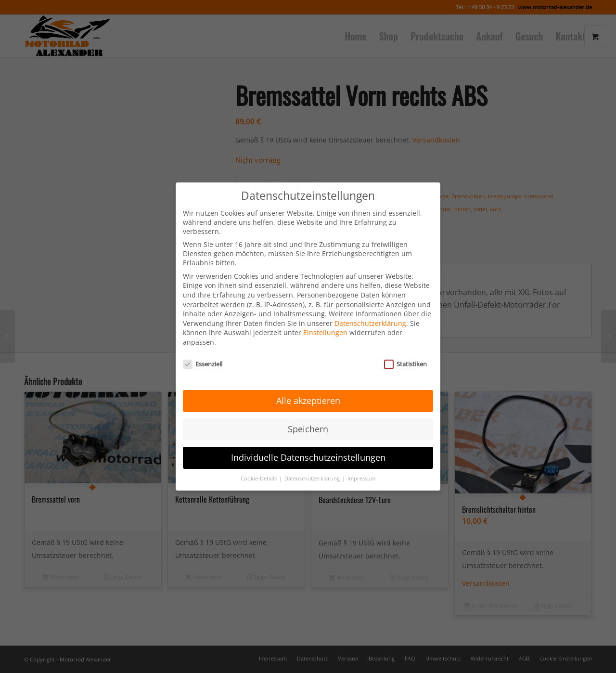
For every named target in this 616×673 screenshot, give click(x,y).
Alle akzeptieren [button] (308, 393)
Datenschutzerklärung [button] (313, 471)
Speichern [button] (308, 422)
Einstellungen (325, 325)
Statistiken (405, 356)
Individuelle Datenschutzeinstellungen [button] (308, 450)
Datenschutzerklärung (370, 316)
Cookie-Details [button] (259, 471)
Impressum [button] (361, 471)
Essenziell (203, 356)
